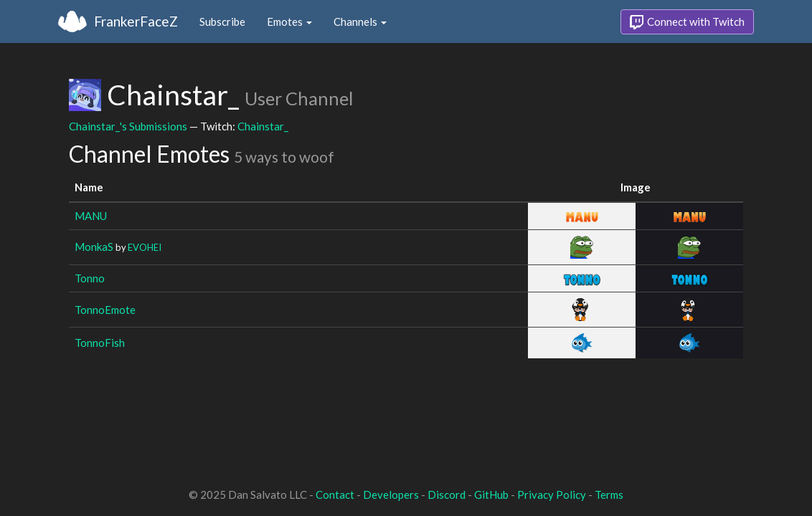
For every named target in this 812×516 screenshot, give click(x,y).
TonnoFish (100, 343)
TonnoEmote (105, 310)
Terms (609, 494)
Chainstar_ (263, 126)
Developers (391, 494)
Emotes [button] (289, 21)
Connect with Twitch (687, 22)
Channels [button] (360, 21)
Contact (335, 494)
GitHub (491, 494)
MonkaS (94, 247)
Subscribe (222, 21)
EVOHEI (145, 247)
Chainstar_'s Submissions (128, 126)
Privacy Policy (552, 494)
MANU (91, 216)
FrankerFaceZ (136, 21)
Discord (447, 494)
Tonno (90, 278)
